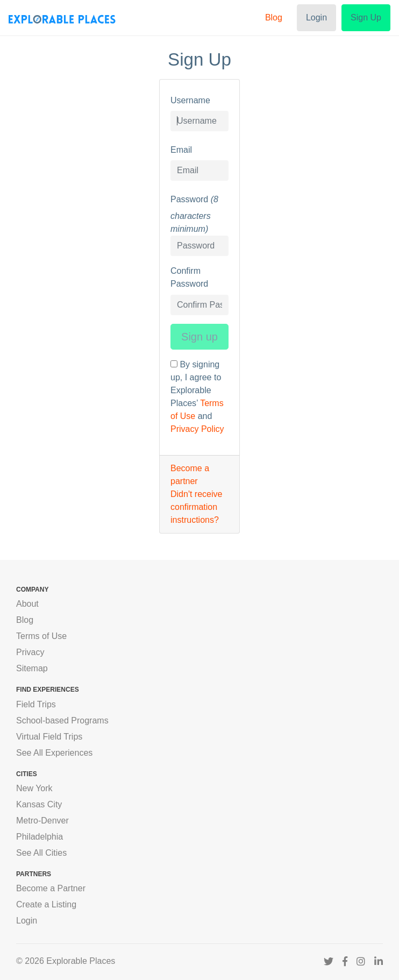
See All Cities (41, 853)
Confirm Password (189, 277)
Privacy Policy (197, 429)
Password (189, 199)
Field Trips (36, 704)
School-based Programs (62, 720)
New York (34, 788)
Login (316, 17)
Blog (274, 17)
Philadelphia (40, 837)
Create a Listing (46, 904)
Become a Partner (51, 888)
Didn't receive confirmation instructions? (196, 507)
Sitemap (32, 668)
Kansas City (39, 804)
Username (190, 100)
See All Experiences (54, 753)
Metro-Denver (42, 821)
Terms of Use (41, 636)
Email (181, 150)
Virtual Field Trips (49, 737)
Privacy (30, 652)
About (27, 604)
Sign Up (366, 17)
